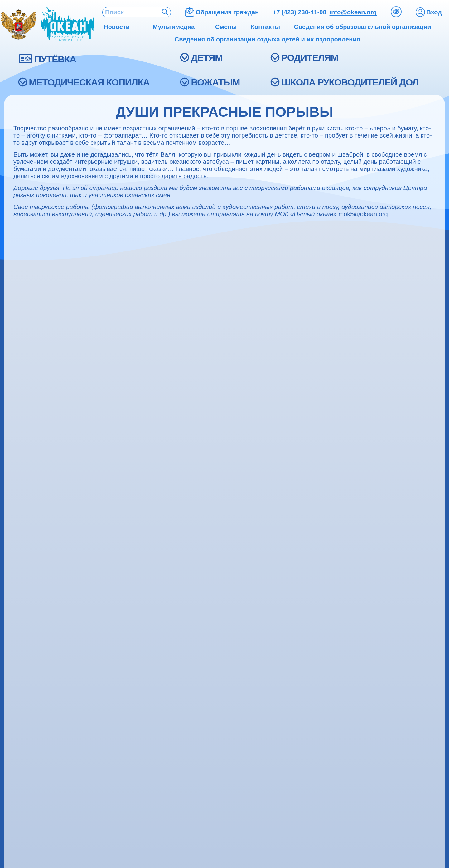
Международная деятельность (47, 624)
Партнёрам (25, 600)
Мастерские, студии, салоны (168, 566)
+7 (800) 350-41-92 (399, 571)
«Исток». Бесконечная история (171, 655)
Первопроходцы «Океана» (166, 686)
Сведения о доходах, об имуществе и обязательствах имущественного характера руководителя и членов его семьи (62, 571)
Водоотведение (277, 624)
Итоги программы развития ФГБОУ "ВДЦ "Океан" (59, 540)
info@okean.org (353, 12)
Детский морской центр (162, 610)
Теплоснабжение (279, 616)
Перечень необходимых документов (301, 571)
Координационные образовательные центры (187, 550)
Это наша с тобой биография (169, 694)
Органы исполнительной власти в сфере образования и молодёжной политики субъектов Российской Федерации (306, 558)
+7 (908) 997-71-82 (399, 579)
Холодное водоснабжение (289, 639)
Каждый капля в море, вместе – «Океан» (183, 709)
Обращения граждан (283, 677)
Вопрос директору (280, 668)
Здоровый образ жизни (162, 558)
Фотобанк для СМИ (34, 700)
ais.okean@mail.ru (399, 630)
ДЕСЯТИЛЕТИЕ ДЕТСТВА (290, 725)
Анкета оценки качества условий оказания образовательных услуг (308, 688)
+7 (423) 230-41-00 (300, 12)
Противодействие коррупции (45, 593)
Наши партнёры (30, 616)
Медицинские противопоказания (297, 529)
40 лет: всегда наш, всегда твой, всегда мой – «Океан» (188, 736)
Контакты (23, 558)
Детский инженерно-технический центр (181, 529)
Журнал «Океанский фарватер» (49, 669)
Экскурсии (24, 632)
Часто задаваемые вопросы (292, 698)
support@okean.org (261, 802)
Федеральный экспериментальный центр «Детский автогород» (183, 540)
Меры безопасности (282, 545)
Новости (22, 684)
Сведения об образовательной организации (63, 521)
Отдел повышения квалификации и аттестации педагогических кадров (176, 584)
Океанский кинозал (158, 725)
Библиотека (149, 603)
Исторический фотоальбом (167, 678)
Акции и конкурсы (32, 608)
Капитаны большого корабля (169, 663)
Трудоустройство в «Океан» (44, 529)
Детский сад (149, 618)
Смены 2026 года (279, 537)
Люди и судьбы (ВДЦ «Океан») (171, 670)
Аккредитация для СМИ (39, 661)
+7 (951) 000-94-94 (399, 528)
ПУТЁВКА (55, 59)
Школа (143, 574)
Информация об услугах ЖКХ (46, 585)
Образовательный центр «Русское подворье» (188, 521)
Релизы (20, 677)
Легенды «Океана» (157, 717)
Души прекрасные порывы (166, 702)
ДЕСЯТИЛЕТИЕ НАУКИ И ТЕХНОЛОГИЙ (307, 717)
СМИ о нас (24, 692)
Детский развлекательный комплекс (177, 595)
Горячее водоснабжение (287, 631)
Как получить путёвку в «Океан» (297, 521)
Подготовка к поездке (284, 579)
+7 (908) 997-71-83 (399, 588)
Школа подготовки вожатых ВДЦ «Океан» (60, 550)
